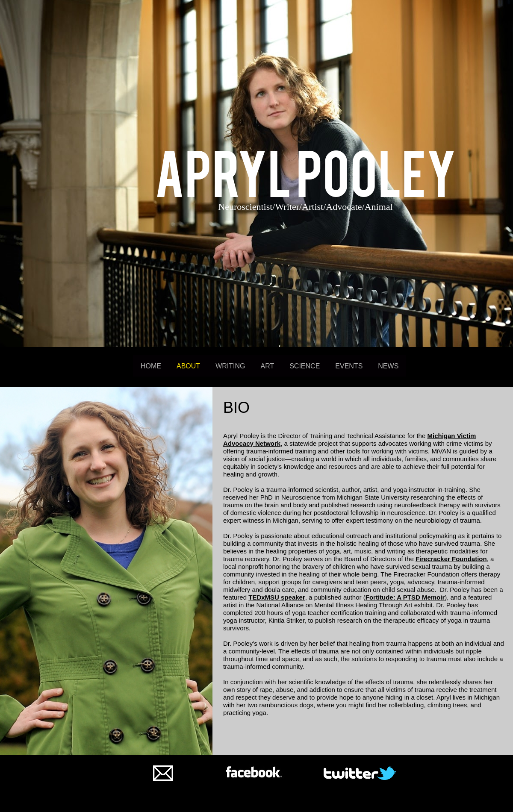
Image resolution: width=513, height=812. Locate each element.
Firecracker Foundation (451, 559)
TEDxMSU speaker (277, 597)
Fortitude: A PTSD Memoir (405, 597)
